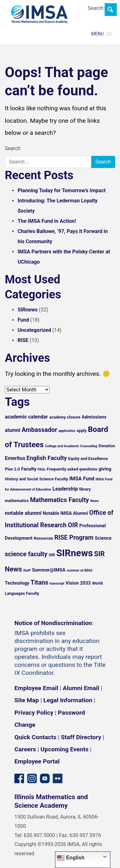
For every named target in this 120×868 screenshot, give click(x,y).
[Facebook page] (19, 778)
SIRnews (28, 310)
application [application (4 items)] (67, 431)
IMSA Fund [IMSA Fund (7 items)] (82, 479)
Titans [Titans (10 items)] (39, 583)
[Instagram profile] (32, 778)
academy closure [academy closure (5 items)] (65, 417)
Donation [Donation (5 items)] (107, 446)
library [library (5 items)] (85, 489)
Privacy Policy (34, 713)
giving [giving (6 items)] (105, 469)
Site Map (27, 700)
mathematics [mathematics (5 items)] (17, 501)
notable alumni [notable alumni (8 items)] (23, 513)
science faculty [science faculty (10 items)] (26, 554)
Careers (25, 749)
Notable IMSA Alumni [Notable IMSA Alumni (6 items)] (65, 513)
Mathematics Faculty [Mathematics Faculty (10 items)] (60, 500)
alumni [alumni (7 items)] (13, 430)
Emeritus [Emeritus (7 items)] (15, 458)
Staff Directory (81, 737)
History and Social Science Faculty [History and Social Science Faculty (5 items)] (36, 479)
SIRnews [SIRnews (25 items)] (75, 553)
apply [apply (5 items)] (82, 430)
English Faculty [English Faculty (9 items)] (47, 458)
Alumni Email (81, 688)
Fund (23, 320)
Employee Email (36, 688)
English (71, 858)
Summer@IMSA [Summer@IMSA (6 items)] (49, 570)
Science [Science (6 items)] (103, 538)
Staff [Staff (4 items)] (27, 570)
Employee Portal (37, 761)
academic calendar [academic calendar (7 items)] (26, 417)
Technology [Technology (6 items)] (17, 583)
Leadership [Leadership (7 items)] (65, 489)
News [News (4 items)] (95, 501)
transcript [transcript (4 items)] (57, 584)
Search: (96, 8)
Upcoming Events (65, 749)
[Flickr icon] (58, 778)
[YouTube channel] (45, 778)
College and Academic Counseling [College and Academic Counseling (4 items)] (71, 446)
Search (13, 148)
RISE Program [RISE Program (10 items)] (74, 538)
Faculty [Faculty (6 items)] (29, 469)
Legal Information (68, 700)
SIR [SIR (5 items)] (52, 555)
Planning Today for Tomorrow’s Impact (62, 190)
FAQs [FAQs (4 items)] (42, 469)
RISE (23, 340)
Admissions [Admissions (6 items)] (94, 417)
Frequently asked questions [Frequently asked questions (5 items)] (72, 469)
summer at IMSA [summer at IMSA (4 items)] (80, 570)
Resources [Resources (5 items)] (43, 538)
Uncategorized (34, 330)
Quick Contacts (35, 737)
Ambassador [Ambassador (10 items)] (40, 430)
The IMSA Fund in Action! (47, 221)
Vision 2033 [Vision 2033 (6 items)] (78, 583)
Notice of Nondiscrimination (53, 623)
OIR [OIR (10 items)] (73, 525)
